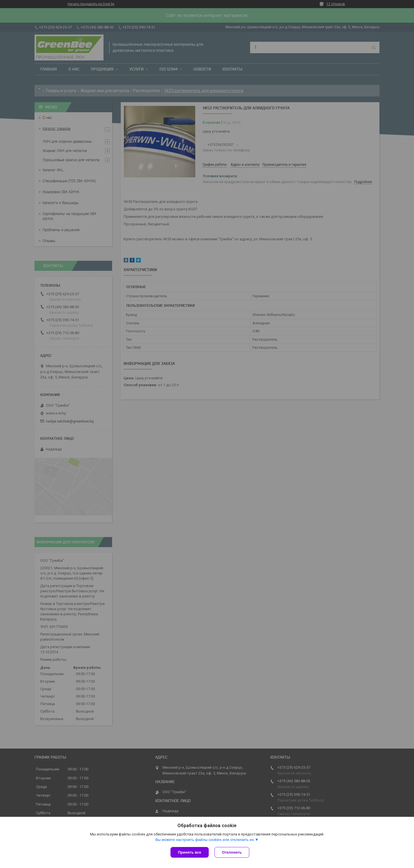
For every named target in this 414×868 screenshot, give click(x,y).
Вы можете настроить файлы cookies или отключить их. (205, 840)
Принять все (190, 852)
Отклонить (232, 852)
